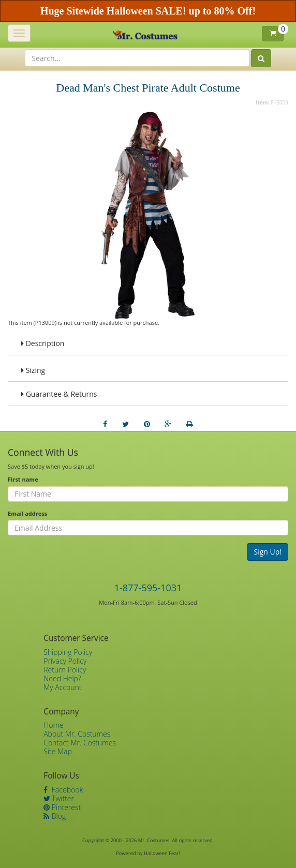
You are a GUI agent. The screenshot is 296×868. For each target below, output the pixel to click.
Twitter (59, 798)
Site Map (58, 751)
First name (23, 479)
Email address (27, 513)
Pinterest (62, 807)
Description (43, 343)
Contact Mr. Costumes (80, 743)
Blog (55, 816)
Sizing (33, 370)
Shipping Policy (68, 652)
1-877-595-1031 (148, 588)
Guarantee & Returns (59, 394)
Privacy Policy (65, 661)
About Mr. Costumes (77, 734)
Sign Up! (268, 552)
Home (53, 725)
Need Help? (62, 678)
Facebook (63, 790)
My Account (62, 687)
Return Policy (65, 670)
